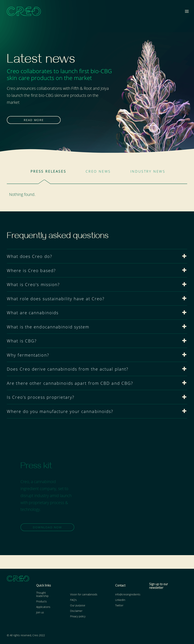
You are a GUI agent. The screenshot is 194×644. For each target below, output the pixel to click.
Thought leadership (42, 594)
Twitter (119, 605)
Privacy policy (78, 616)
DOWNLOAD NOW (47, 527)
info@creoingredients (128, 594)
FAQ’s (73, 600)
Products (41, 601)
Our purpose (78, 605)
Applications (43, 607)
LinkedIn (120, 600)
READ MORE (34, 120)
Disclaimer (76, 611)
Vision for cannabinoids (84, 594)
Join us (40, 612)
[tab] (97, 256)
